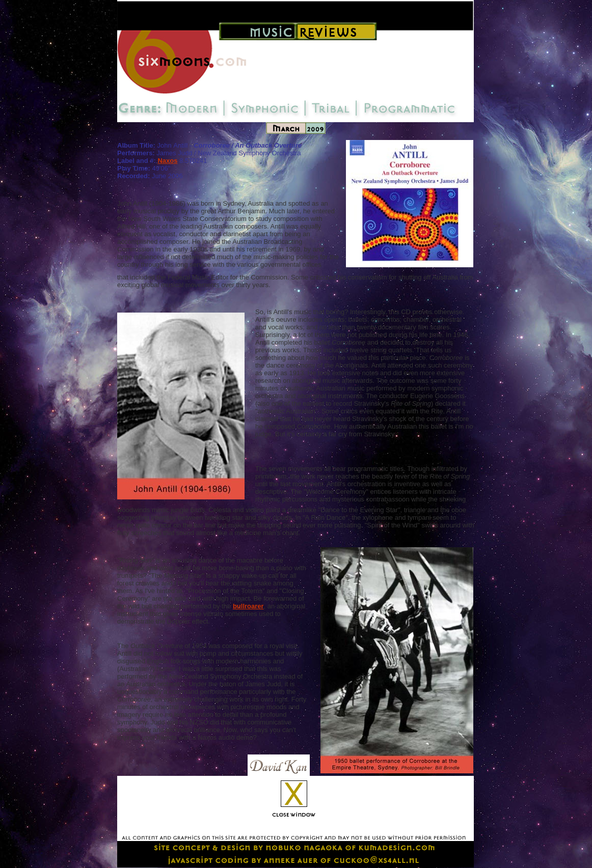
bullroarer (248, 606)
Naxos (167, 161)
